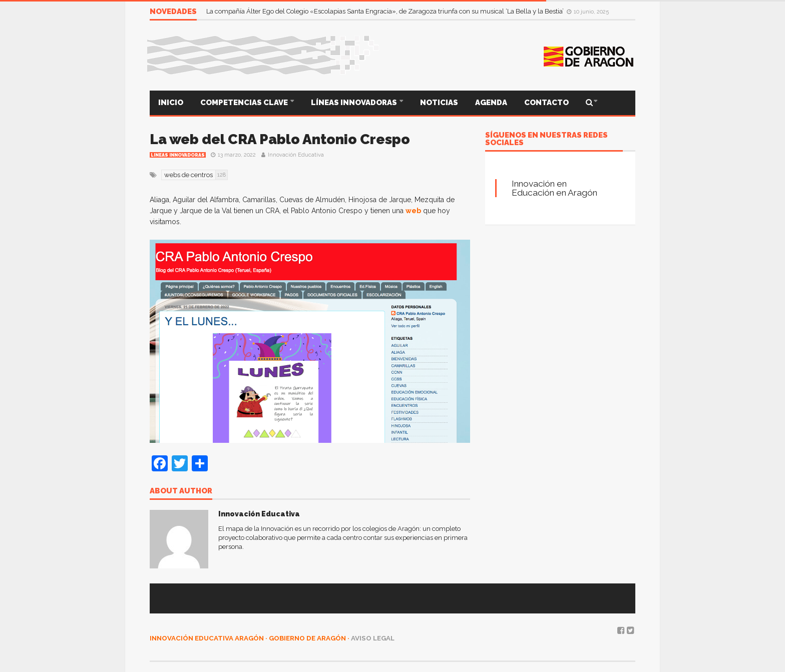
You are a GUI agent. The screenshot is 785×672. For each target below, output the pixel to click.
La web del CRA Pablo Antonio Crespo (280, 139)
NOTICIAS (439, 103)
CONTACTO (546, 103)
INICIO (171, 103)
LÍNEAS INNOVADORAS (355, 103)
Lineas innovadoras (178, 155)
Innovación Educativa (296, 155)
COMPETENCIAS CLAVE (245, 103)
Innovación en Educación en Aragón (554, 188)
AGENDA (491, 103)
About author (181, 491)
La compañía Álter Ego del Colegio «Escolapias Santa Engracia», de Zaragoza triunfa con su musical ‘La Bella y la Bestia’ (386, 11)
